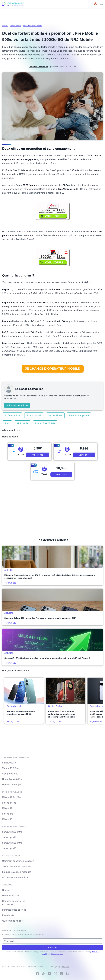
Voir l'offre (38, 455)
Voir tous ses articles (17, 405)
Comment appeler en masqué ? (18, 861)
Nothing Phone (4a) (12, 785)
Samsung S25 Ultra (12, 843)
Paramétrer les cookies (14, 910)
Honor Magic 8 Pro (12, 779)
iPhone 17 (7, 808)
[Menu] (102, 4)
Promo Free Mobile (45, 423)
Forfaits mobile (12, 415)
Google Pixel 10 (10, 774)
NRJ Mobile (22, 423)
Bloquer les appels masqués (17, 872)
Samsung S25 (9, 848)
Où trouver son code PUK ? (16, 877)
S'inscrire (52, 947)
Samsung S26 (9, 837)
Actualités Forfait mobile (32, 26)
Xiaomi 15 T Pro (10, 768)
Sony (7, 423)
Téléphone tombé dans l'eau (17, 866)
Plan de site (8, 915)
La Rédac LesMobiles (38, 67)
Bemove (66, 966)
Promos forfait (34, 415)
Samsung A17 (9, 763)
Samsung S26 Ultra (12, 832)
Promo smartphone (79, 415)
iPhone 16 (7, 819)
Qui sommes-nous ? (12, 921)
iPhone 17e (8, 814)
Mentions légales (11, 895)
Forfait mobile (15, 26)
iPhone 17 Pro (9, 803)
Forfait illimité (55, 415)
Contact (6, 890)
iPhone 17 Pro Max (12, 797)
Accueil (5, 26)
